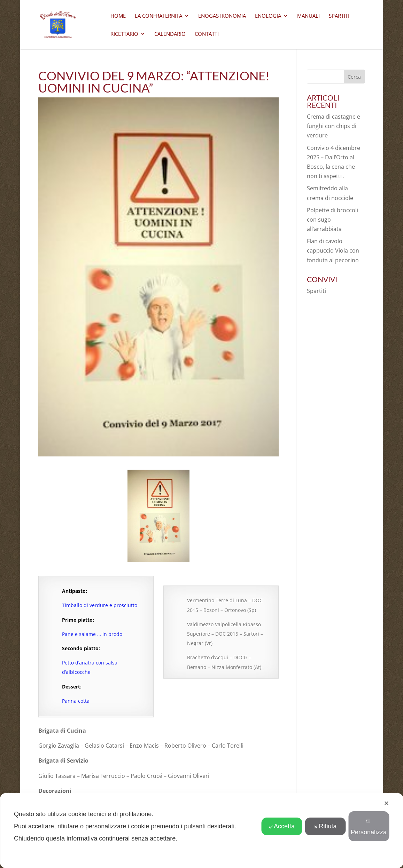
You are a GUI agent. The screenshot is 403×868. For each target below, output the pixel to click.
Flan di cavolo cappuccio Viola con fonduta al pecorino (333, 250)
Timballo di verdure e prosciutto (100, 605)
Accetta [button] (282, 826)
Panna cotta (76, 701)
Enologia (268, 16)
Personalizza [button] (369, 827)
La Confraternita (158, 16)
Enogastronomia (222, 16)
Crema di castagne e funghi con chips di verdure (334, 126)
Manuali (308, 16)
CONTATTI (207, 34)
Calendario (170, 34)
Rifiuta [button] (325, 826)
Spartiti (339, 16)
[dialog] (201, 831)
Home (118, 16)
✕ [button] (386, 803)
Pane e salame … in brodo (92, 634)
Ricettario (124, 34)
